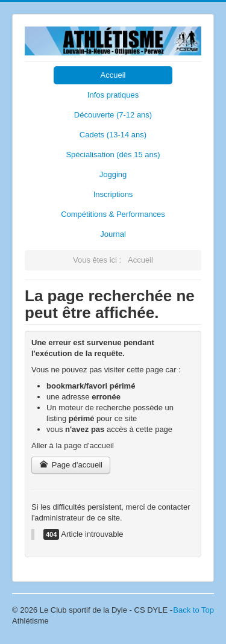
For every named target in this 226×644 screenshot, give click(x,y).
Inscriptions (113, 194)
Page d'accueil (71, 465)
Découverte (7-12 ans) (113, 115)
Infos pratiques (113, 95)
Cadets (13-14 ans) (113, 135)
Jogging (113, 174)
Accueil (113, 75)
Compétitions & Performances (113, 214)
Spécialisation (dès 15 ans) (113, 155)
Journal (113, 234)
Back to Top (193, 610)
